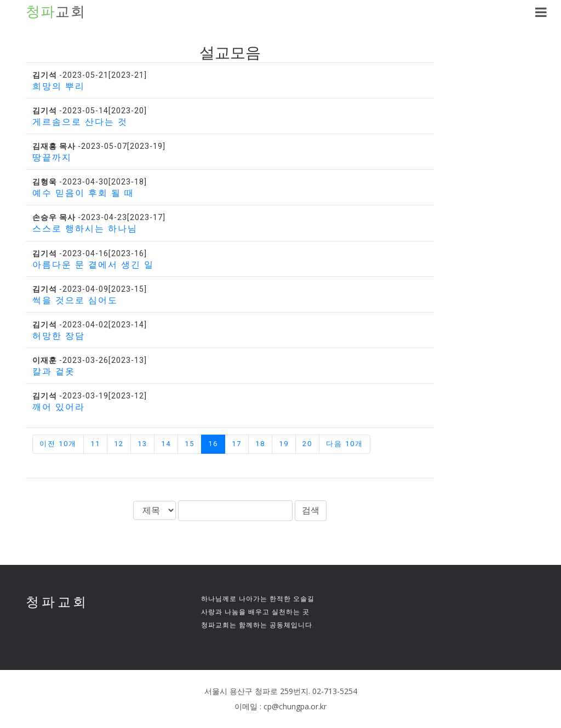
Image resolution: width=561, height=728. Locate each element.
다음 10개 (345, 444)
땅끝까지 (52, 157)
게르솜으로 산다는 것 (80, 122)
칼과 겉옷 (54, 371)
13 (142, 444)
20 (307, 444)
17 (237, 444)
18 (260, 444)
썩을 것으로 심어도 (75, 300)
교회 (56, 12)
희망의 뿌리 (59, 86)
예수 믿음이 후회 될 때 (83, 193)
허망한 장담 (59, 336)
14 (166, 444)
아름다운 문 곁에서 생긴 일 (93, 265)
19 (284, 444)
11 (95, 444)
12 (119, 444)
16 (213, 444)
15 (190, 444)
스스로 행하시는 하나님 (85, 229)
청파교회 (57, 602)
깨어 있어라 (59, 407)
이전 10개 (58, 444)
